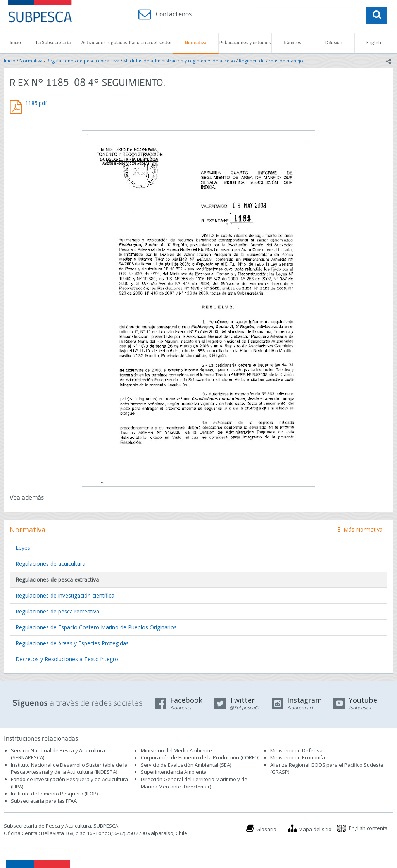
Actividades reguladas (104, 43)
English (374, 43)
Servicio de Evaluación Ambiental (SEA (185, 765)
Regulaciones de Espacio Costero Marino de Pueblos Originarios (96, 627)
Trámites (292, 43)
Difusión (334, 43)
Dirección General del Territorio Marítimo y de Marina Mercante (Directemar (194, 783)
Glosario (266, 829)
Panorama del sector (150, 43)
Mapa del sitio (315, 829)
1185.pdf (36, 103)
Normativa (196, 43)
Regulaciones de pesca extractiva (83, 61)
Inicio (15, 43)
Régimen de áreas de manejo (271, 61)
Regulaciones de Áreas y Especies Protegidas (72, 643)
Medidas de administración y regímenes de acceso (179, 61)
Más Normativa (361, 529)
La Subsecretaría (53, 43)
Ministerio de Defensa (296, 750)
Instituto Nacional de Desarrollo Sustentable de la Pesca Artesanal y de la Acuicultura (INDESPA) (69, 768)
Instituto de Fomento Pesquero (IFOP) (54, 794)
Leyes (23, 548)
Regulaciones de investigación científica (65, 595)
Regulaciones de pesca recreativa (57, 611)
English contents (368, 828)
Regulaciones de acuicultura (50, 564)
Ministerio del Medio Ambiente (176, 750)
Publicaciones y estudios (245, 43)
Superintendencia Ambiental (174, 772)
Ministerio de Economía (298, 757)
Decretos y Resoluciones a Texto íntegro (67, 659)
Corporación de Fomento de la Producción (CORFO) (200, 757)
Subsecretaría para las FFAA (44, 801)
